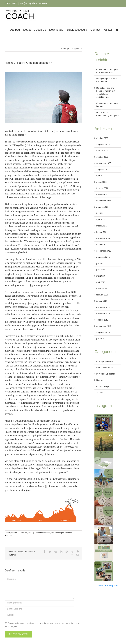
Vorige (66, 49)
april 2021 (101, 220)
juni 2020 (100, 270)
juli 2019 (100, 339)
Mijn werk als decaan (106, 374)
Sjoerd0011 (14, 533)
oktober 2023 (102, 138)
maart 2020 (101, 288)
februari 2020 (102, 295)
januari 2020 (102, 301)
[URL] (39, 615)
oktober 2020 (102, 245)
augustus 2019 (103, 332)
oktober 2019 (102, 320)
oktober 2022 (102, 157)
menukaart (45, 421)
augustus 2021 (103, 207)
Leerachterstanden (42, 533)
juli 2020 (100, 263)
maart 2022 (101, 182)
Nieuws (100, 380)
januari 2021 (102, 232)
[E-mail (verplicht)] (39, 609)
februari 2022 (102, 188)
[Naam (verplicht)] (39, 603)
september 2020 (104, 251)
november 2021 (103, 195)
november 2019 (103, 313)
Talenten (68, 533)
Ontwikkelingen (57, 533)
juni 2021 (100, 213)
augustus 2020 (103, 257)
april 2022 (101, 176)
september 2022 (104, 163)
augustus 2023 (103, 144)
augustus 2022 (103, 169)
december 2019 (103, 307)
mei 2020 (100, 276)
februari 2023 (102, 151)
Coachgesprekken (104, 361)
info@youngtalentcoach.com (34, 3)
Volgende (76, 49)
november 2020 (103, 238)
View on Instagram (108, 586)
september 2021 (104, 201)
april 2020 (101, 282)
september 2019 (104, 326)
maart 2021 (101, 226)
